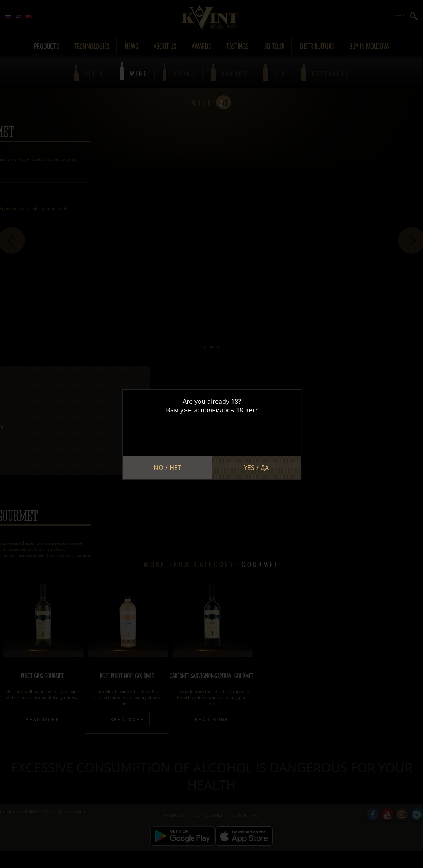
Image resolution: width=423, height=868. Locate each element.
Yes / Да (256, 467)
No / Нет (167, 467)
